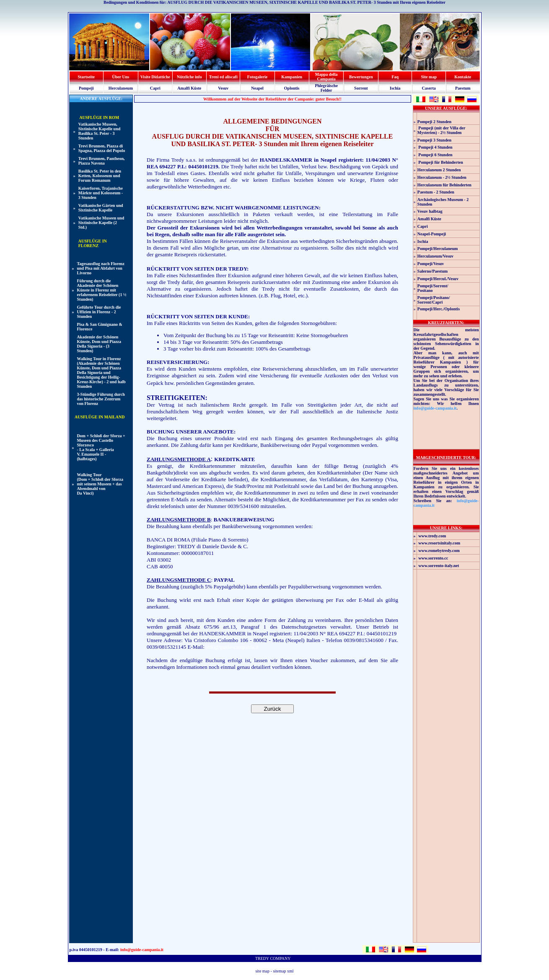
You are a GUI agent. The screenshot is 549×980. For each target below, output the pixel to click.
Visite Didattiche (155, 77)
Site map (429, 77)
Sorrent (361, 88)
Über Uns (121, 77)
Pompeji (86, 88)
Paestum (463, 88)
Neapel (257, 88)
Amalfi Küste (189, 88)
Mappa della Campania (326, 77)
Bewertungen (361, 77)
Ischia (395, 88)
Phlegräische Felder (326, 88)
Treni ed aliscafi (223, 77)
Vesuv (223, 88)
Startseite (86, 77)
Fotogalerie (257, 77)
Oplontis (292, 88)
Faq (395, 77)
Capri (155, 88)
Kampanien (292, 77)
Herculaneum (121, 88)
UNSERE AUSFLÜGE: (446, 108)
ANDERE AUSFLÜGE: (101, 99)
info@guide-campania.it (232, 647)
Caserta (429, 88)
